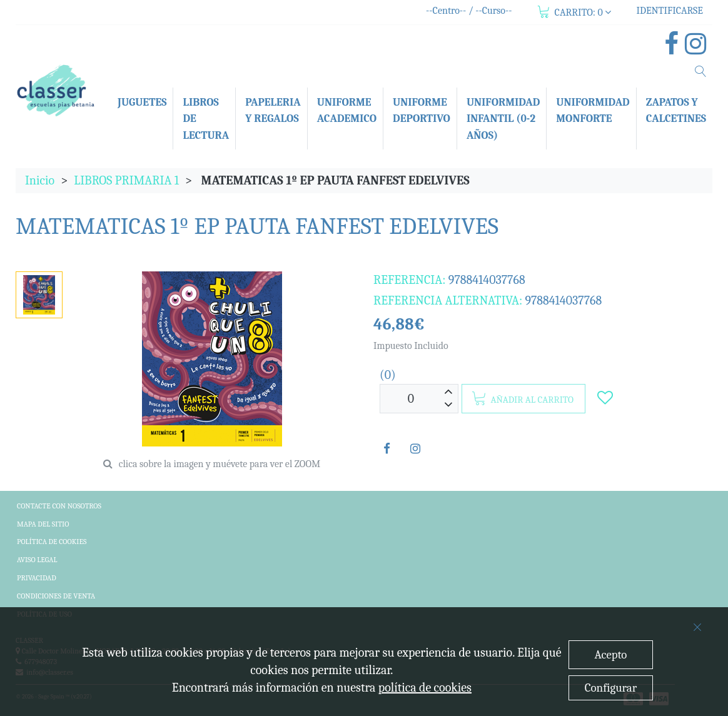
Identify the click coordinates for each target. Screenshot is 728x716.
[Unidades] (411, 399)
